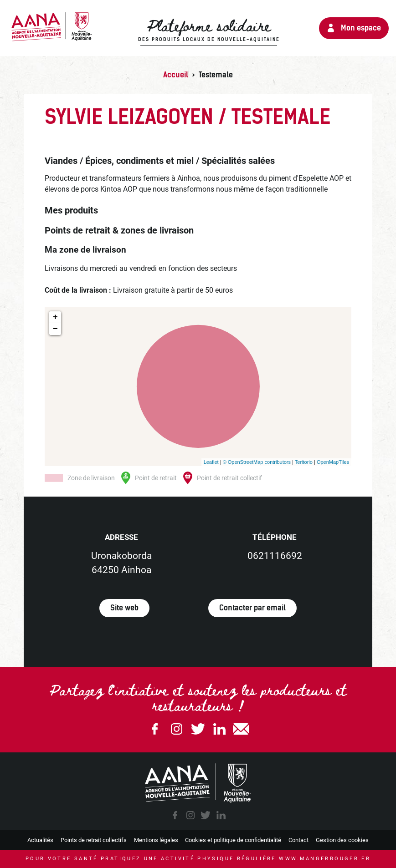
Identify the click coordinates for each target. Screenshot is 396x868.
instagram (190, 815)
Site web (124, 608)
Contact (298, 840)
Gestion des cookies (342, 840)
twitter (206, 815)
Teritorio (304, 462)
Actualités (40, 840)
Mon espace (361, 28)
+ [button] (55, 317)
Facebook (155, 729)
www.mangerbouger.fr (325, 859)
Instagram (176, 729)
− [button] (55, 329)
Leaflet (211, 462)
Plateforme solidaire (209, 30)
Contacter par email (252, 608)
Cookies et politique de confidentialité (233, 840)
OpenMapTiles (333, 462)
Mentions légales (156, 840)
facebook (175, 815)
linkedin (221, 815)
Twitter (198, 729)
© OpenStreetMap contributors (257, 462)
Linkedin (220, 729)
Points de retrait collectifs (94, 840)
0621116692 (275, 556)
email (241, 729)
